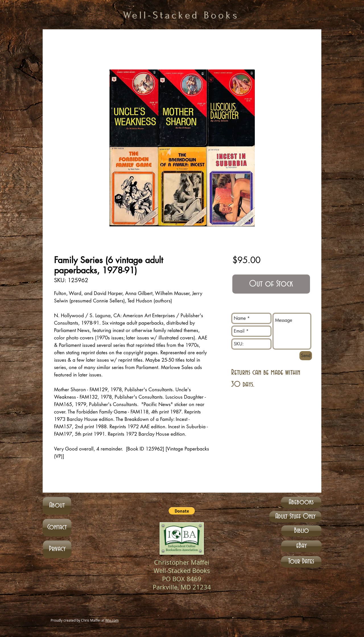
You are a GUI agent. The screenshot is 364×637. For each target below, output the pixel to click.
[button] (182, 511)
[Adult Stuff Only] (295, 517)
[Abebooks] (301, 502)
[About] (57, 506)
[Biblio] (301, 531)
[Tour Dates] (301, 562)
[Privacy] (57, 549)
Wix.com (112, 620)
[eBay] (301, 546)
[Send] (306, 356)
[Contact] (57, 528)
